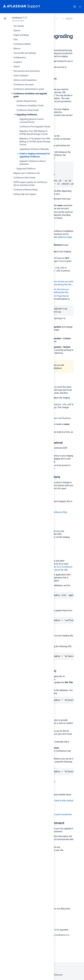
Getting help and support (25, 194)
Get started (19, 26)
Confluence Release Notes (26, 190)
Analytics (18, 62)
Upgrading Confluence (27, 115)
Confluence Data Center (24, 178)
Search (75, 7)
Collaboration (20, 58)
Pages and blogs (21, 35)
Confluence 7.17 (19, 18)
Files (16, 39)
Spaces (17, 30)
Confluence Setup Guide (28, 110)
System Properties (58, 296)
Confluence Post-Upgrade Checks (35, 127)
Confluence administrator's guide (29, 89)
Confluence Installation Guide (30, 106)
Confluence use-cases (24, 85)
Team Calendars (21, 76)
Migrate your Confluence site (27, 173)
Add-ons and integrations (25, 80)
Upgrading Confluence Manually (34, 149)
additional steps (65, 237)
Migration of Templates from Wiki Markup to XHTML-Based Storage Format (35, 142)
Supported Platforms (26, 169)
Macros (17, 48)
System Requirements (27, 101)
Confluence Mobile (22, 44)
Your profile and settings (25, 53)
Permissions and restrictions (27, 71)
